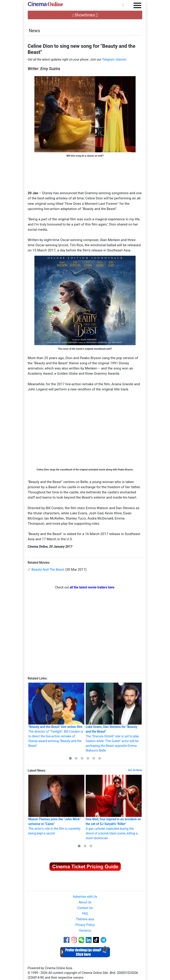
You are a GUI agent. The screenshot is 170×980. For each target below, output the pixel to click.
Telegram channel (114, 59)
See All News (135, 770)
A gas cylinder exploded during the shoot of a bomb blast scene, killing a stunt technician (114, 807)
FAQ (85, 914)
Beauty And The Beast (48, 570)
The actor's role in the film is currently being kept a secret (56, 805)
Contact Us (85, 908)
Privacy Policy (85, 925)
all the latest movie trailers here (92, 587)
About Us (85, 902)
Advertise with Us (85, 897)
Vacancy (85, 930)
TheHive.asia (85, 919)
